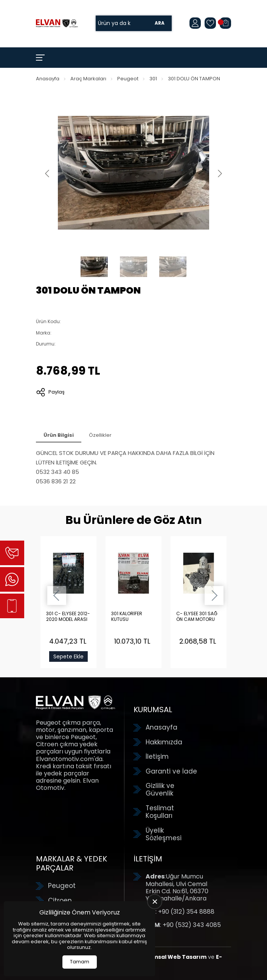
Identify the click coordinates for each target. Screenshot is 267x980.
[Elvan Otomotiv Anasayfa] (57, 23)
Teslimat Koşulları (160, 812)
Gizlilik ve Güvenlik (160, 790)
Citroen (60, 900)
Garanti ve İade (171, 771)
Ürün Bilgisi (59, 435)
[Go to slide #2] (133, 267)
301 (153, 79)
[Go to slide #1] (94, 267)
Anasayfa (48, 79)
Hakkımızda (164, 742)
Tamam (80, 962)
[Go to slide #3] (173, 267)
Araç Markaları (88, 79)
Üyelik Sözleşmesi (164, 834)
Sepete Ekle (68, 656)
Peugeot (128, 79)
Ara (160, 23)
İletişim (157, 756)
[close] (155, 902)
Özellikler (100, 435)
